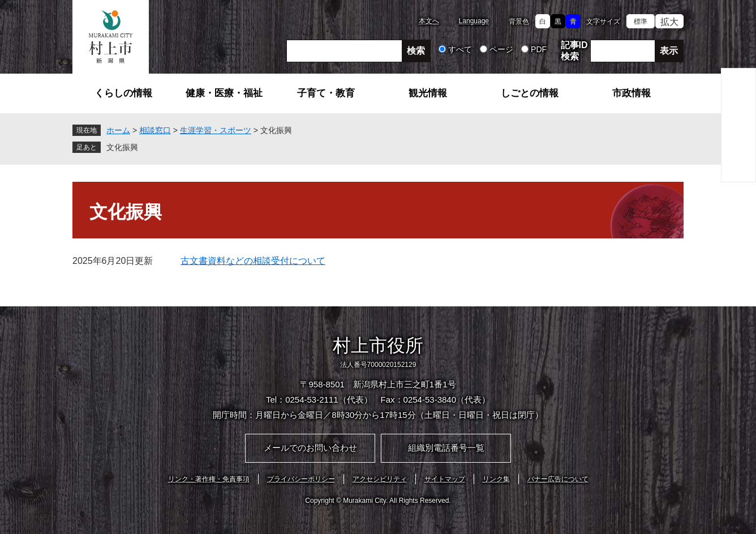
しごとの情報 (530, 93)
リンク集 (496, 479)
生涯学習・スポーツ (216, 130)
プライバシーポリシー (301, 479)
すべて (460, 49)
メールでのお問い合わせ (310, 448)
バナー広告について (558, 479)
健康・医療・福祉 (224, 93)
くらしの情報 (123, 93)
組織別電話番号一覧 (446, 448)
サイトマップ (445, 479)
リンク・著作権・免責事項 (209, 479)
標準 (641, 22)
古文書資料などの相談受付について (253, 261)
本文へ (429, 21)
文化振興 (122, 147)
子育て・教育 (326, 93)
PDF (539, 49)
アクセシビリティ (380, 479)
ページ (501, 49)
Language (474, 21)
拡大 (669, 22)
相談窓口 (155, 130)
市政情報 (632, 93)
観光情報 (428, 93)
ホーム (118, 130)
